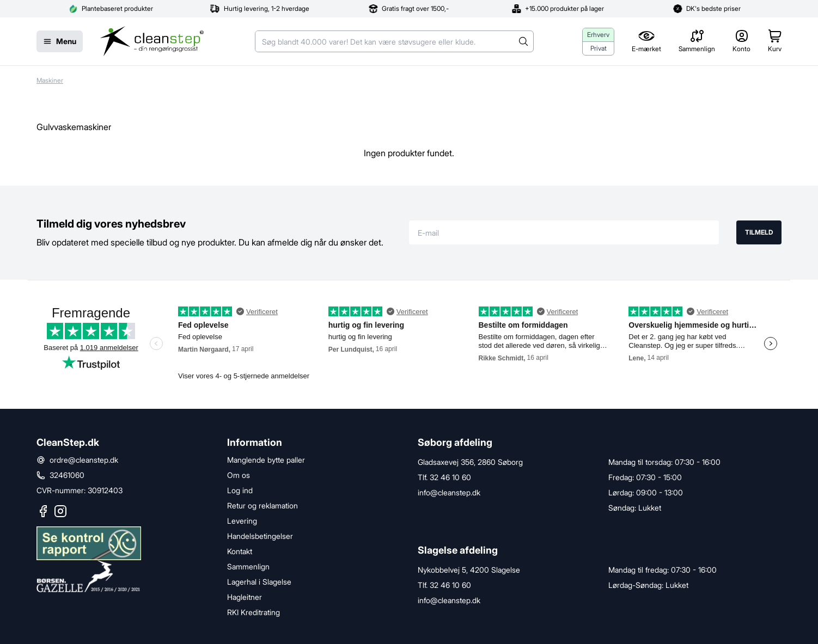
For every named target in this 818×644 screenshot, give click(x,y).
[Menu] (60, 41)
